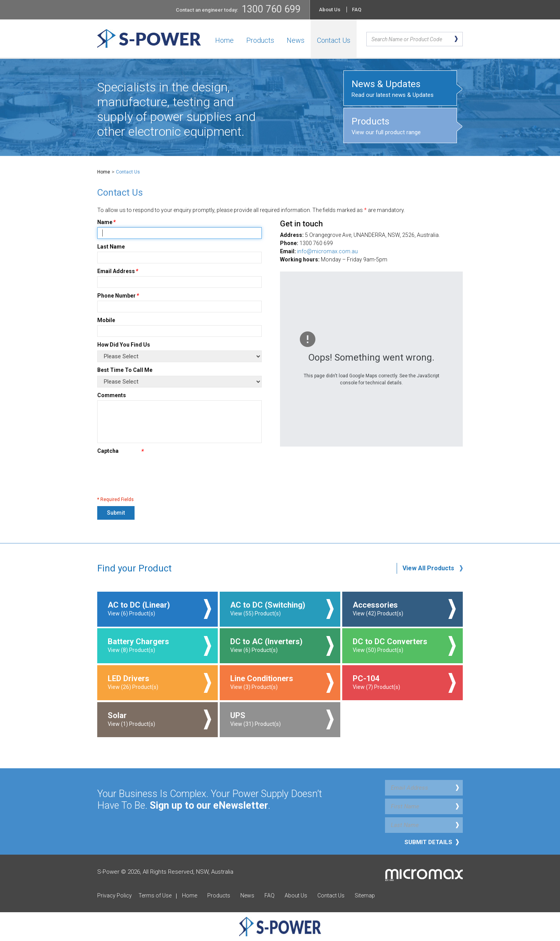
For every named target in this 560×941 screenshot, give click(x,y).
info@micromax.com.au (327, 251)
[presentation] (156, 474)
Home (224, 40)
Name (105, 222)
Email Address (116, 271)
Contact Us (334, 40)
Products (260, 40)
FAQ (357, 10)
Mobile (106, 320)
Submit (116, 513)
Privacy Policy (115, 895)
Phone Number (116, 296)
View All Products (428, 568)
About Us (330, 10)
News (296, 40)
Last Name (111, 247)
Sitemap (365, 895)
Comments (112, 395)
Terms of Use (155, 895)
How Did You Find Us (124, 345)
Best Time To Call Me (125, 370)
